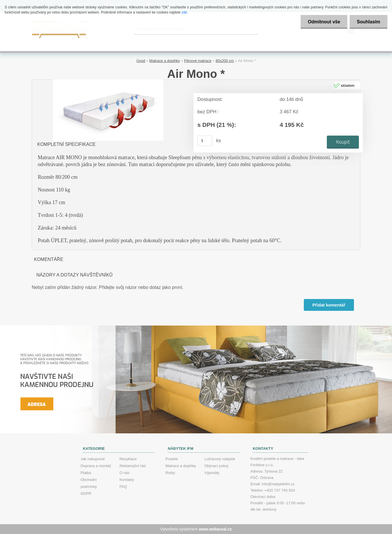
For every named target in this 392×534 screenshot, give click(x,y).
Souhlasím (369, 22)
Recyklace (128, 459)
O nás (124, 473)
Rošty (170, 473)
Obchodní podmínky (88, 483)
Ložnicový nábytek (220, 459)
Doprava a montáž (96, 466)
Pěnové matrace (198, 61)
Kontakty (127, 480)
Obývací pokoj (216, 466)
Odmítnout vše (324, 22)
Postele (172, 459)
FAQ (123, 487)
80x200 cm (225, 61)
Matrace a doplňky (165, 61)
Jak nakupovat (93, 459)
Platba (86, 473)
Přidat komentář (329, 305)
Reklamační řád (132, 466)
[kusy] (205, 141)
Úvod (141, 61)
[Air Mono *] (108, 82)
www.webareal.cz (215, 529)
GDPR (86, 493)
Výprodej (212, 473)
